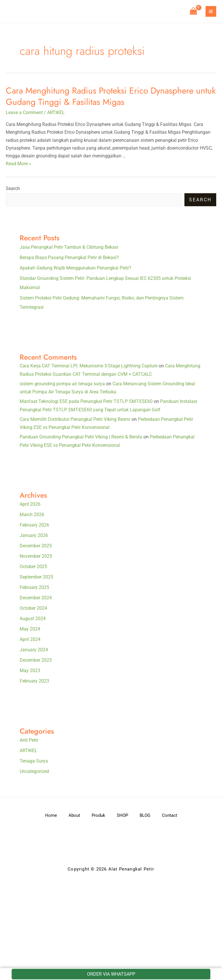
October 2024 (33, 608)
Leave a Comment (24, 112)
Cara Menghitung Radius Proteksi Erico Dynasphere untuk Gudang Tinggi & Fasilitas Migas (111, 96)
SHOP (122, 815)
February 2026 (34, 525)
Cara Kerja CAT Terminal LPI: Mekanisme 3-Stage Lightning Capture (89, 366)
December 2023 (36, 660)
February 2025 (34, 587)
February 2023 (34, 681)
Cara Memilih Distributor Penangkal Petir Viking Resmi (75, 419)
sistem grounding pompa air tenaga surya (62, 384)
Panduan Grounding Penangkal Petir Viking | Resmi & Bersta (81, 437)
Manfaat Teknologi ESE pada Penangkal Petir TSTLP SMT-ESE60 (86, 401)
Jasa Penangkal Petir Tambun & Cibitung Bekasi (69, 247)
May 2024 (30, 629)
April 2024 (30, 639)
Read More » (18, 164)
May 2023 (30, 671)
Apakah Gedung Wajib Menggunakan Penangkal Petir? (75, 268)
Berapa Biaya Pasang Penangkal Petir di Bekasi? (69, 257)
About (74, 815)
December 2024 (36, 598)
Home (51, 815)
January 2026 (34, 535)
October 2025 (33, 567)
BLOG (145, 815)
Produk (98, 815)
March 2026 (32, 515)
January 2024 (34, 650)
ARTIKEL (56, 112)
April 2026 (30, 504)
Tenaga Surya (34, 761)
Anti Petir (29, 740)
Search (13, 188)
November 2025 (36, 556)
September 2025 (36, 577)
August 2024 (33, 619)
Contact (170, 815)
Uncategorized (34, 771)
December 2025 (36, 546)
